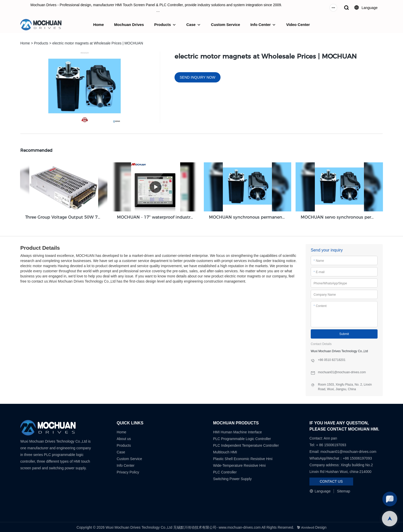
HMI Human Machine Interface (237, 431)
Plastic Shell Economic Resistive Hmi (243, 458)
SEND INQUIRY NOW (198, 77)
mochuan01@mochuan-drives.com (348, 451)
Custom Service (226, 25)
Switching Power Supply (232, 478)
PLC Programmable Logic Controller (242, 438)
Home (98, 25)
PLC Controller (225, 471)
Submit (344, 333)
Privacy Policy (128, 471)
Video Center (298, 25)
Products (163, 25)
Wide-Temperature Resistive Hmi (240, 465)
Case (191, 25)
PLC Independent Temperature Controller (246, 445)
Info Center (260, 25)
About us (124, 438)
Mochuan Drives (129, 25)
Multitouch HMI (225, 451)
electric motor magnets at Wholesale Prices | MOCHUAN (98, 43)
